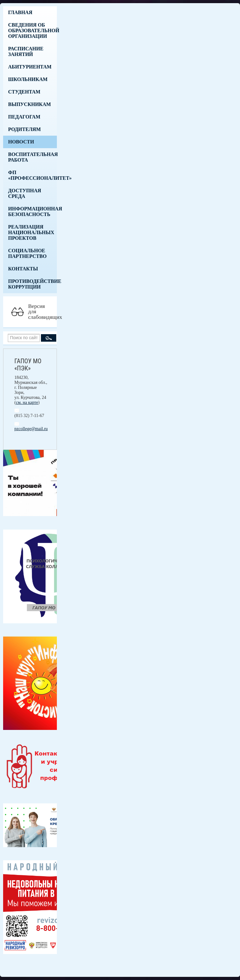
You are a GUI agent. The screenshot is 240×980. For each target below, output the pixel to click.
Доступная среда (25, 193)
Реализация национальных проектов (31, 232)
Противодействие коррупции (32, 284)
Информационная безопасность (32, 211)
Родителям (25, 129)
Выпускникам (30, 104)
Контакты (23, 269)
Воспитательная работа (32, 157)
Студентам (24, 92)
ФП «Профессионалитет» (32, 175)
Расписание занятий (26, 51)
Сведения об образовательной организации (32, 30)
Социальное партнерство (27, 253)
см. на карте (27, 402)
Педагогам (24, 117)
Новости (21, 142)
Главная (20, 12)
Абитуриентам (30, 67)
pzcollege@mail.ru (31, 429)
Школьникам (28, 79)
